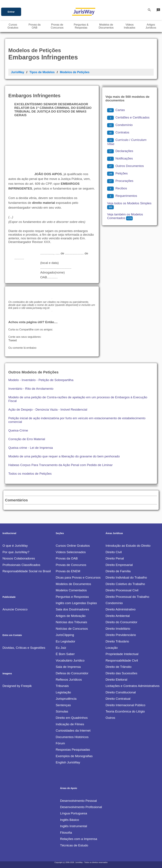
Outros (110, 718)
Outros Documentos (125, 166)
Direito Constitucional (121, 692)
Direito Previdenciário (121, 635)
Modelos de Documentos (73, 584)
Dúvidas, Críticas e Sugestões (24, 648)
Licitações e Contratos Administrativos (133, 686)
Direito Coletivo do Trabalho (125, 584)
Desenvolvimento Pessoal (78, 801)
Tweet (13, 340)
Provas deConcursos (57, 26)
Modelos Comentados (71, 590)
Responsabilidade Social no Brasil (27, 571)
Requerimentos (122, 196)
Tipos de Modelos (42, 72)
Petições (117, 173)
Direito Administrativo (121, 609)
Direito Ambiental (118, 616)
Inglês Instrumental (74, 826)
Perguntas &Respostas (81, 26)
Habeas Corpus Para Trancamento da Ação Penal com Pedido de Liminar (60, 465)
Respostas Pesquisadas (73, 750)
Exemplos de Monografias (74, 756)
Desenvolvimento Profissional (81, 807)
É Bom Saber (65, 654)
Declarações (120, 151)
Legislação (63, 692)
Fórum (60, 743)
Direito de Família (118, 571)
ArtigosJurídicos (151, 26)
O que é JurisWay (15, 546)
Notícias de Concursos (72, 629)
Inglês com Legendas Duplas (76, 603)
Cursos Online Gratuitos (73, 546)
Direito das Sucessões (121, 673)
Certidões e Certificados (128, 117)
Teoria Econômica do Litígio (125, 711)
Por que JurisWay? (16, 552)
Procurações (120, 181)
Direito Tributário (117, 641)
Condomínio (120, 125)
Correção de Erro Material (27, 439)
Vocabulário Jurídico (70, 660)
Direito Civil (114, 552)
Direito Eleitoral (116, 680)
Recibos (117, 188)
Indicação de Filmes (70, 724)
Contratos (118, 132)
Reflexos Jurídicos (69, 680)
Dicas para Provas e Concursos (78, 577)
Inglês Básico (70, 820)
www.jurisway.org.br (38, 308)
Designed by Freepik (17, 686)
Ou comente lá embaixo (22, 348)
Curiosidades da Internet (73, 730)
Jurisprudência (66, 699)
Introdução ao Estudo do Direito (128, 546)
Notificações (120, 158)
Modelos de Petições (75, 72)
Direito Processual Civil (122, 590)
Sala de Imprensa (68, 667)
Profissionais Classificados (21, 565)
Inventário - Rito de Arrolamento (31, 389)
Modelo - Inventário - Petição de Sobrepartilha (41, 380)
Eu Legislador (65, 641)
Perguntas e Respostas (72, 597)
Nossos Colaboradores (19, 558)
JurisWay (18, 72)
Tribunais (62, 686)
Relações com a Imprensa (79, 839)
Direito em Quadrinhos (72, 718)
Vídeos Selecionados (71, 552)
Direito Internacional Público (125, 705)
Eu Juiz (61, 648)
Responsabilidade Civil (122, 660)
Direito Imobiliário (118, 629)
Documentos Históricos (72, 737)
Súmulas (62, 711)
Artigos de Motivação (71, 616)
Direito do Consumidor (121, 622)
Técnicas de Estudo (74, 845)
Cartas (116, 110)
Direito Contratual (118, 699)
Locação (112, 648)
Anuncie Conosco (15, 609)
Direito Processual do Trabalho (127, 597)
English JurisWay (68, 762)
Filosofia (66, 833)
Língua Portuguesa (74, 813)
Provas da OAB (67, 558)
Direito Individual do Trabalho (126, 577)
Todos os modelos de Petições (30, 474)
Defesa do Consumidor (72, 673)
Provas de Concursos (71, 565)
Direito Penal (115, 558)
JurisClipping (65, 635)
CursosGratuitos (13, 26)
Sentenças (63, 705)
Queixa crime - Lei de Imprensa (31, 448)
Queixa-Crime (18, 430)
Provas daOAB (35, 26)
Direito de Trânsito (119, 667)
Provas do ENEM (68, 571)
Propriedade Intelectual (122, 654)
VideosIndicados (130, 26)
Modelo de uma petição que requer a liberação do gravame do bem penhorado (64, 456)
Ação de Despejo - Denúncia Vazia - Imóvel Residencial (48, 410)
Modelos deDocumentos (106, 26)
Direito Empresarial (119, 565)
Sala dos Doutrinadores (72, 609)
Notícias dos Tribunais (71, 622)
